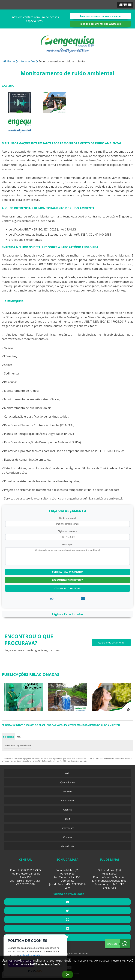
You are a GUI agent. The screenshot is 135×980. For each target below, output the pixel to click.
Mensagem (68, 544)
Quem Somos (68, 782)
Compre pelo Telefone (67, 588)
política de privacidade (31, 955)
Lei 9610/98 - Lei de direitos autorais (72, 761)
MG (19, 737)
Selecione (9, 737)
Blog (67, 819)
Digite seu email (67, 518)
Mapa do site (67, 846)
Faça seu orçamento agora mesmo (100, 16)
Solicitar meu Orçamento (67, 572)
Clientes (67, 810)
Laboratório (67, 800)
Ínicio (67, 773)
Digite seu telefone (67, 531)
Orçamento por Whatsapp (67, 580)
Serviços (68, 791)
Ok (67, 975)
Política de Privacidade (45, 964)
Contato (67, 837)
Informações (68, 828)
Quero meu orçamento (111, 643)
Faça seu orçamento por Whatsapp (100, 24)
